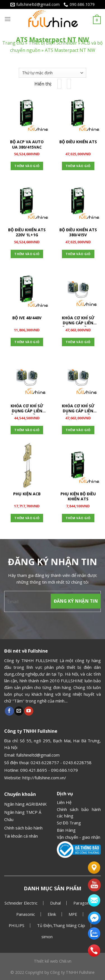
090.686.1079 (64, 770)
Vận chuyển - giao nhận (79, 837)
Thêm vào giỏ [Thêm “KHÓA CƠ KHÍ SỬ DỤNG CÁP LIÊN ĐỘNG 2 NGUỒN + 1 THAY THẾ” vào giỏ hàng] (27, 430)
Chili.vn (65, 961)
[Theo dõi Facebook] (9, 711)
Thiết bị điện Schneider (53, 43)
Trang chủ (13, 43)
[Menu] (8, 19)
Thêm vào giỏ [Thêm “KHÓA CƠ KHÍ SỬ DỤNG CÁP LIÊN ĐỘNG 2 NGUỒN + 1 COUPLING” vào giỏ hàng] (78, 342)
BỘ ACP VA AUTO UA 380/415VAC (27, 144)
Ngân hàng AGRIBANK (25, 804)
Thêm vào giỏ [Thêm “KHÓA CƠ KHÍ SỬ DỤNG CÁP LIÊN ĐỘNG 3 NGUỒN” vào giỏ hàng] (78, 430)
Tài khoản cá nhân (21, 836)
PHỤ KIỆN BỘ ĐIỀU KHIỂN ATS (78, 496)
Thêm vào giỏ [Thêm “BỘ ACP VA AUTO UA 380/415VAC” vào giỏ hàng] (27, 166)
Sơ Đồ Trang (69, 823)
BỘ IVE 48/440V (27, 318)
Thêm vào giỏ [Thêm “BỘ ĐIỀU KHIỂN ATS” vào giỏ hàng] (78, 166)
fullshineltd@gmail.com (38, 755)
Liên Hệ (64, 802)
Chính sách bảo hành (23, 828)
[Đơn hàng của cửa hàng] (52, 73)
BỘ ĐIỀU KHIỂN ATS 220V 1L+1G (27, 232)
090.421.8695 (34, 770)
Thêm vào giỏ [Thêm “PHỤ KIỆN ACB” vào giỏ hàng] (27, 518)
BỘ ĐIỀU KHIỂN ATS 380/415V (78, 232)
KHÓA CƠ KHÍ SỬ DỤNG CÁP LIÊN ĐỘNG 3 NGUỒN (78, 409)
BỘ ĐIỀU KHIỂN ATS (78, 142)
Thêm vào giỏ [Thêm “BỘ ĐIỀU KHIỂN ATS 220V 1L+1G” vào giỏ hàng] (27, 254)
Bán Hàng (66, 830)
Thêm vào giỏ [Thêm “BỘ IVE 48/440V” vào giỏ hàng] (27, 342)
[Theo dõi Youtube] (29, 711)
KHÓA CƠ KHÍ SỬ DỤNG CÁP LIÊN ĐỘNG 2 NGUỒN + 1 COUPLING (78, 321)
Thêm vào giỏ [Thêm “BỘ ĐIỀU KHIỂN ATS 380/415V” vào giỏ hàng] (78, 254)
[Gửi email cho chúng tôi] (19, 711)
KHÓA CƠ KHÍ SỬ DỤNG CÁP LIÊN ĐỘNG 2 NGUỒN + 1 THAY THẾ (27, 409)
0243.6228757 (45, 762)
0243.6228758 (77, 762)
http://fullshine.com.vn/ (44, 778)
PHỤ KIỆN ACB (27, 494)
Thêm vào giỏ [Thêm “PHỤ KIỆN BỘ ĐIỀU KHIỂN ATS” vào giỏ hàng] (78, 518)
